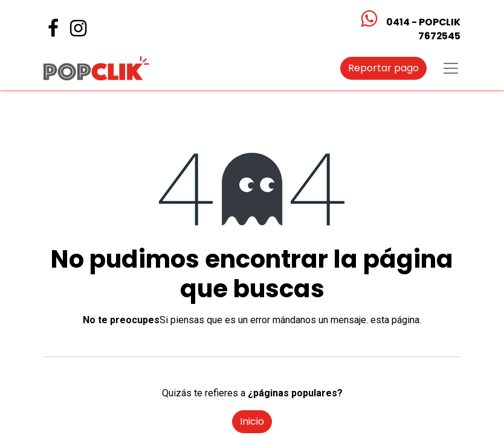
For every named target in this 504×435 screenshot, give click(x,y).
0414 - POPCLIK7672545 (423, 29)
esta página (395, 320)
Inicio (252, 421)
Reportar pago (383, 68)
